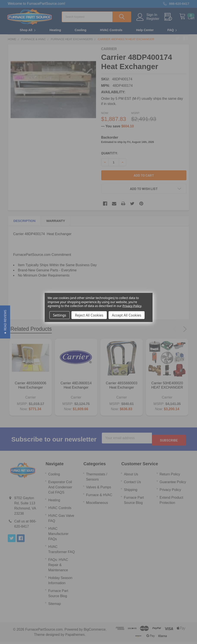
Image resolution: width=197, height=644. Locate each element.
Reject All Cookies (89, 315)
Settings (60, 315)
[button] (5, 322)
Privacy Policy (132, 306)
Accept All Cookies (127, 315)
